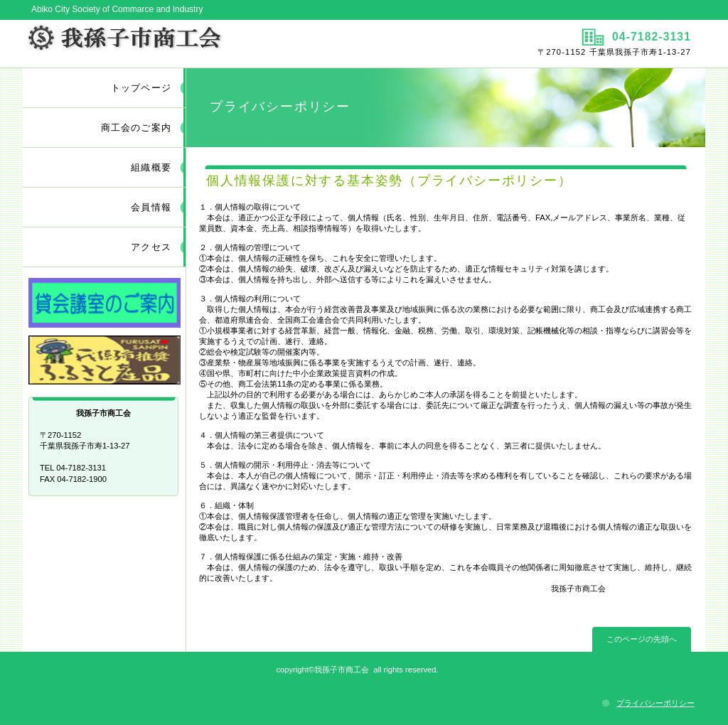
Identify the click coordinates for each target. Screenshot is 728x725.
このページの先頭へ (642, 639)
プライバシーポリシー (655, 703)
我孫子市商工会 (192, 43)
